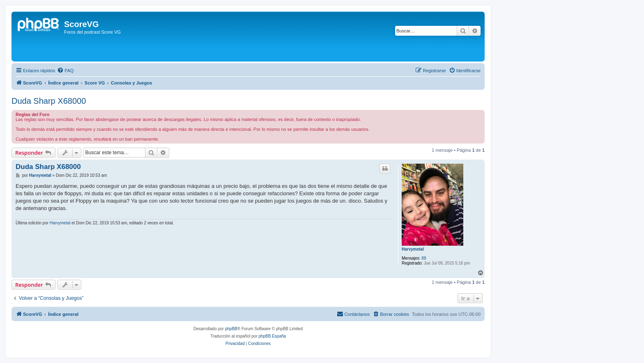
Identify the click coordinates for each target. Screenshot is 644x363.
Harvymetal (413, 249)
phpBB (231, 329)
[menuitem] (65, 71)
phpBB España (272, 336)
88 (424, 258)
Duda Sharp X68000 (49, 101)
